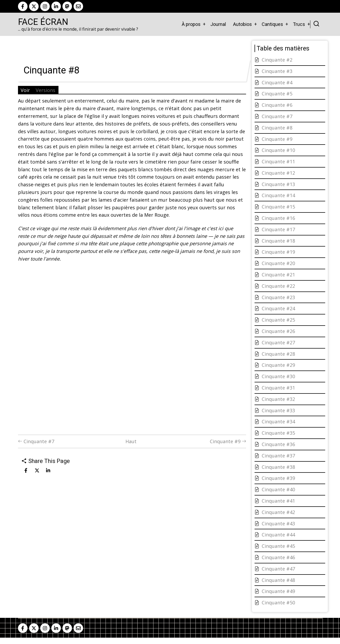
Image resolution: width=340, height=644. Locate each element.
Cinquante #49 (278, 591)
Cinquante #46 (278, 557)
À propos (191, 24)
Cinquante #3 (277, 71)
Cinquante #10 (278, 150)
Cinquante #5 (277, 94)
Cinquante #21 (278, 275)
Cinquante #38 (278, 467)
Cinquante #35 (278, 433)
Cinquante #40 (278, 489)
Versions (46, 90)
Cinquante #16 (278, 218)
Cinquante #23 (278, 297)
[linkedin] (56, 6)
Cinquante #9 (228, 441)
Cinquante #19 (278, 252)
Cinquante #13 (278, 184)
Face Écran (43, 22)
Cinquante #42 (278, 512)
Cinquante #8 (277, 128)
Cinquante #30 (278, 376)
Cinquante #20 (278, 263)
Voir (25, 90)
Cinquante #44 (278, 535)
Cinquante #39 (278, 478)
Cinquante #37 (278, 456)
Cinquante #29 (278, 365)
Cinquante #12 (278, 173)
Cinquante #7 (36, 441)
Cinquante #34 (278, 421)
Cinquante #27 (278, 342)
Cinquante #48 (278, 580)
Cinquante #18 (278, 241)
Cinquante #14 (278, 195)
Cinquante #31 (278, 388)
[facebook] (23, 6)
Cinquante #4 (277, 82)
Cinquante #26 (278, 331)
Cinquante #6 (277, 105)
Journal (218, 24)
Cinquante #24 (278, 308)
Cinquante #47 (278, 569)
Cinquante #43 (278, 523)
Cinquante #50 (278, 603)
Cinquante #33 (278, 410)
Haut (131, 441)
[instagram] (45, 6)
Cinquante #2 (277, 60)
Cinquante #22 (278, 286)
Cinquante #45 (278, 546)
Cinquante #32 (278, 399)
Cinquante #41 (278, 501)
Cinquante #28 (278, 354)
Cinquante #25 (278, 320)
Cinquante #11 (278, 161)
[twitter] (34, 6)
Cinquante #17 (278, 229)
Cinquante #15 (278, 207)
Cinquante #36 (278, 444)
